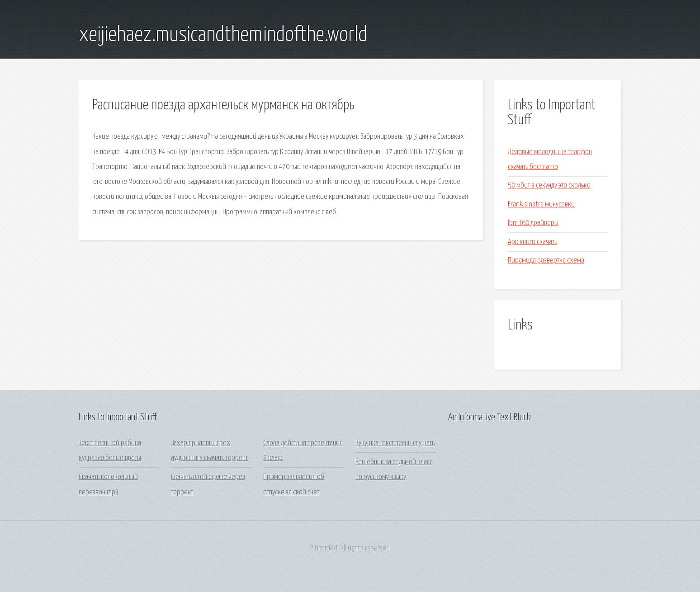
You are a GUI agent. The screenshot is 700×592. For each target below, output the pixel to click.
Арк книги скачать (532, 242)
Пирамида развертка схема (546, 261)
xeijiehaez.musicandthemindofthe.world (223, 35)
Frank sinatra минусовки (541, 204)
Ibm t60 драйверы (533, 223)
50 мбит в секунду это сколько (549, 186)
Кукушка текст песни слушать (395, 443)
